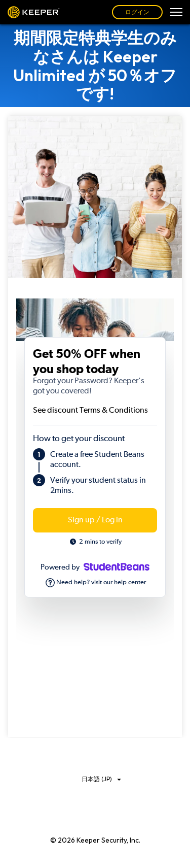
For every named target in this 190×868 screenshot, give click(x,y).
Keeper (34, 12)
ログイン (137, 12)
